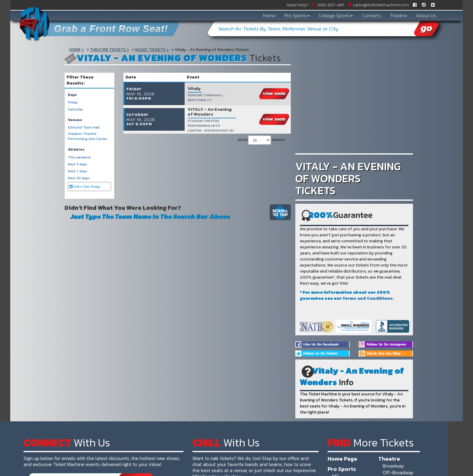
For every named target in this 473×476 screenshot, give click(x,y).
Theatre (398, 15)
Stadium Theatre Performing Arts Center (88, 136)
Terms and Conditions (368, 298)
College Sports (336, 15)
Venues (75, 120)
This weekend (79, 157)
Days (72, 95)
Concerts (371, 15)
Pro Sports (297, 15)
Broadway (393, 466)
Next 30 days (79, 178)
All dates (76, 150)
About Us (426, 15)
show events (261, 135)
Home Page (342, 458)
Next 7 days (77, 171)
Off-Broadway (398, 472)
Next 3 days (77, 164)
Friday (73, 102)
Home (269, 15)
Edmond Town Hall (84, 128)
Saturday (75, 109)
